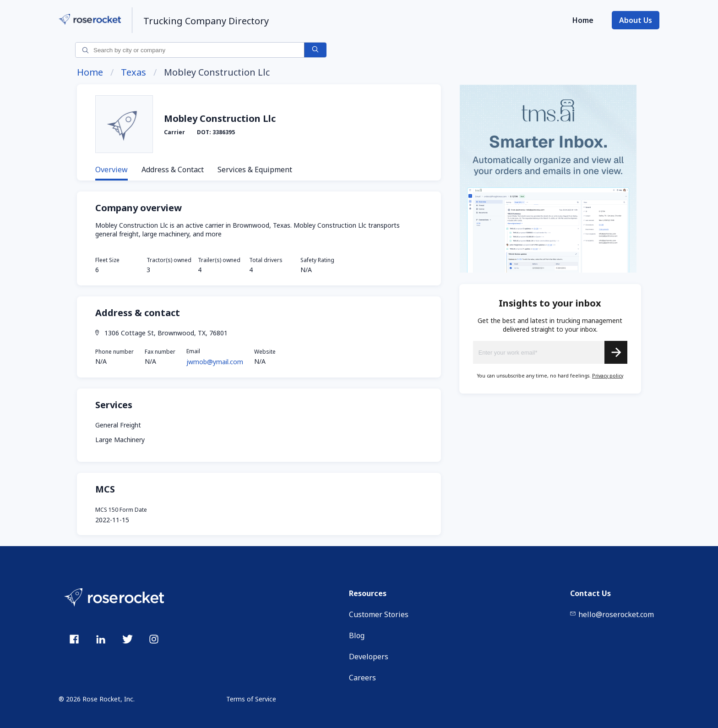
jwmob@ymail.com (215, 362)
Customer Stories (379, 614)
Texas (133, 72)
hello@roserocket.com (612, 614)
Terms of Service (251, 699)
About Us (636, 20)
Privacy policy (608, 376)
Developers (369, 657)
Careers (362, 678)
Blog (357, 635)
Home (583, 20)
